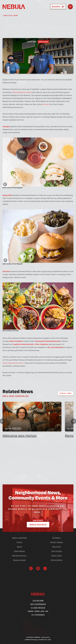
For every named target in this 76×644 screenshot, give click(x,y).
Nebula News (43, 42)
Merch (19, 547)
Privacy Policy (46, 637)
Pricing (19, 542)
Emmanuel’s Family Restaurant (48, 341)
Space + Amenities (19, 538)
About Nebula (19, 551)
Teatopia (6, 126)
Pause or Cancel (19, 560)
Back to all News (10, 16)
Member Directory (19, 555)
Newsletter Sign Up (38, 525)
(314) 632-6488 (38, 601)
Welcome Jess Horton (20, 435)
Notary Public (57, 555)
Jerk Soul (6, 271)
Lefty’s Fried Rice (16, 341)
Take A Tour (57, 547)
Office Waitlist (57, 560)
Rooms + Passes (57, 542)
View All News (66, 393)
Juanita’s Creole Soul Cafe (24, 344)
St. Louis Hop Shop (55, 347)
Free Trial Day (57, 551)
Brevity (36, 640)
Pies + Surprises (42, 344)
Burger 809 (7, 195)
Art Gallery (57, 538)
